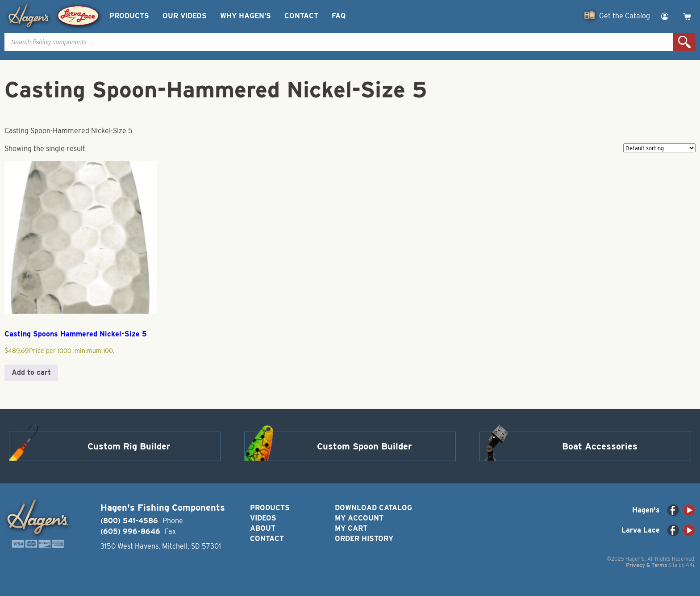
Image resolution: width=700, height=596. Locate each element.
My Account (359, 518)
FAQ (339, 16)
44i (690, 565)
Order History (364, 539)
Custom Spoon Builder (365, 446)
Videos (263, 518)
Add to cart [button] (31, 372)
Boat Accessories (600, 446)
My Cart (351, 528)
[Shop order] (659, 148)
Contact (301, 16)
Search (684, 42)
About (263, 528)
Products (129, 16)
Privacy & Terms (646, 565)
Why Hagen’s (246, 16)
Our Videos (185, 16)
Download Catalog (373, 508)
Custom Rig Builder (129, 446)
